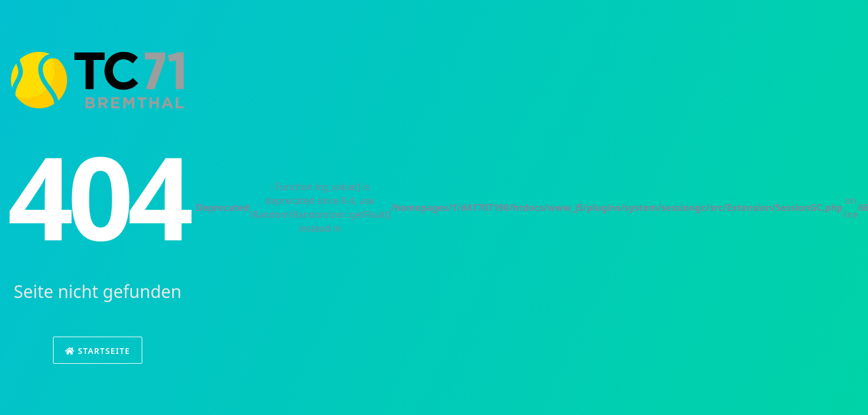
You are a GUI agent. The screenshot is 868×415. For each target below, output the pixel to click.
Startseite (98, 351)
